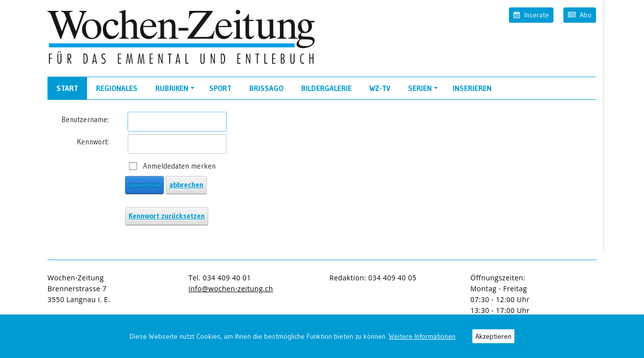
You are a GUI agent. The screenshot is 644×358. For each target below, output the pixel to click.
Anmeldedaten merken (179, 166)
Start (67, 88)
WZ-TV (380, 88)
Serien (424, 91)
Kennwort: (93, 142)
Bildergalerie (326, 88)
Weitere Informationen (422, 336)
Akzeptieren (493, 336)
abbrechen (186, 185)
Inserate (531, 15)
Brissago (266, 88)
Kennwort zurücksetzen (167, 216)
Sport (220, 88)
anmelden (144, 185)
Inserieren (472, 88)
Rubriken (176, 91)
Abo (580, 15)
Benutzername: (85, 119)
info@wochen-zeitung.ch (231, 289)
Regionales (117, 88)
